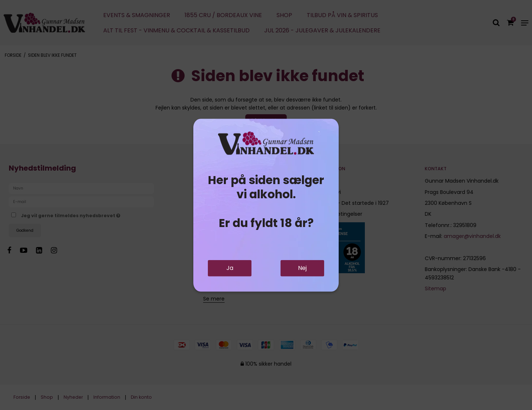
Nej (302, 268)
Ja (230, 268)
